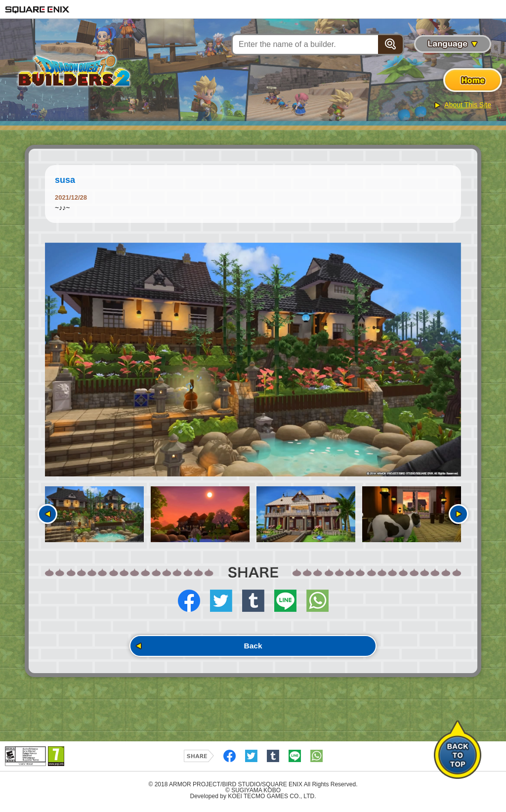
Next (459, 514)
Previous (47, 514)
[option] (253, 360)
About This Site (468, 105)
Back (253, 647)
